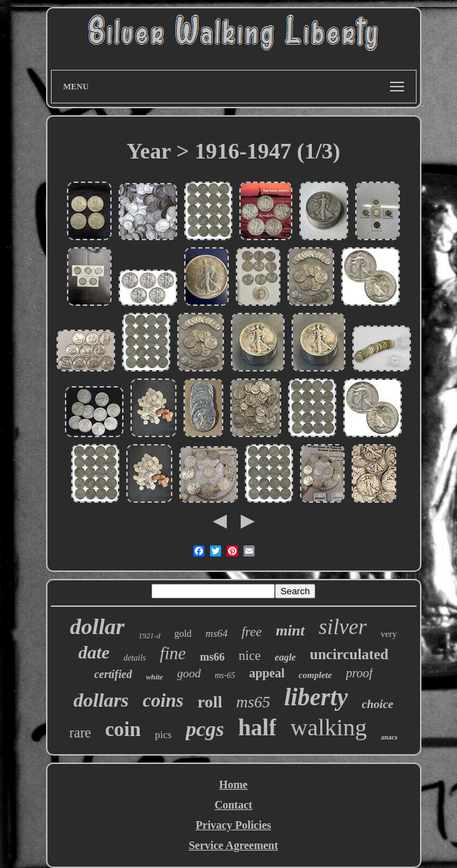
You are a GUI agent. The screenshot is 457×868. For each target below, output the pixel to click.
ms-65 (225, 675)
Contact (233, 805)
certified (113, 674)
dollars (101, 700)
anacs (389, 737)
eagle (285, 657)
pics (163, 735)
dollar (97, 626)
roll (210, 702)
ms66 (212, 657)
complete (315, 675)
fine (173, 653)
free (252, 632)
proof (359, 673)
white (154, 677)
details (135, 658)
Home (233, 785)
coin (123, 729)
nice (250, 655)
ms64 (217, 633)
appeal (267, 673)
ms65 (254, 702)
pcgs (205, 729)
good (189, 674)
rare (80, 733)
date (94, 653)
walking (329, 727)
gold (183, 634)
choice (378, 704)
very (389, 634)
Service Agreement (233, 845)
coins (164, 700)
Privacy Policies (234, 825)
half (257, 728)
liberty (316, 697)
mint (290, 630)
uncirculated (349, 654)
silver (343, 627)
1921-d (150, 635)
